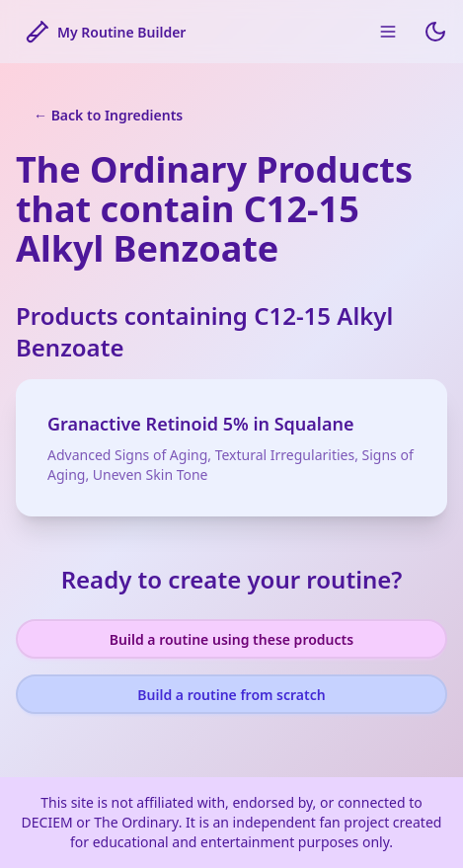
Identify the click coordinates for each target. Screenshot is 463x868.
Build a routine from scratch (231, 695)
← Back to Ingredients (108, 115)
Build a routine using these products (231, 639)
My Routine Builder (106, 32)
